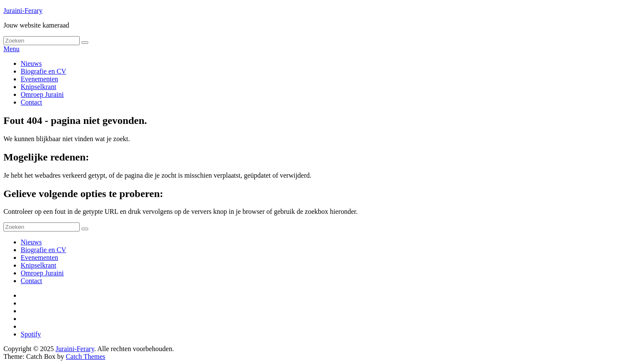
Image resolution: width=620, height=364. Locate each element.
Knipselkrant (39, 87)
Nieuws (31, 63)
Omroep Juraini (42, 94)
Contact (31, 102)
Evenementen (39, 79)
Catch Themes (86, 356)
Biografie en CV (43, 71)
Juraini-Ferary (23, 11)
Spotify (31, 334)
